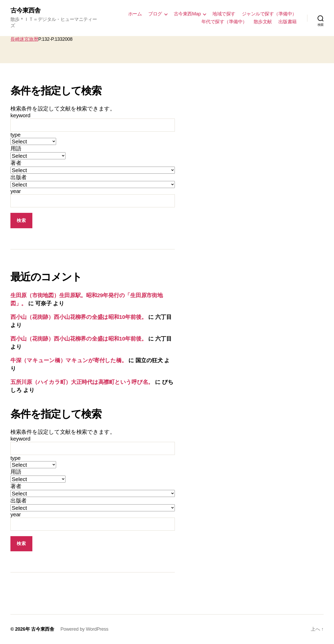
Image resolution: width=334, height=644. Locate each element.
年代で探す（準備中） (224, 22)
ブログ (155, 14)
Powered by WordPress (84, 629)
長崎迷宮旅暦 (24, 39)
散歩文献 (263, 22)
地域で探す (224, 14)
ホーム (135, 14)
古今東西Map (187, 14)
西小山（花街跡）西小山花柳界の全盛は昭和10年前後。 (79, 317)
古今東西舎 (25, 10)
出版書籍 (288, 22)
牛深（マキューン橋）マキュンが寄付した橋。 (69, 360)
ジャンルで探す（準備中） (269, 14)
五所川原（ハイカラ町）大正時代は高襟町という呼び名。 (82, 382)
